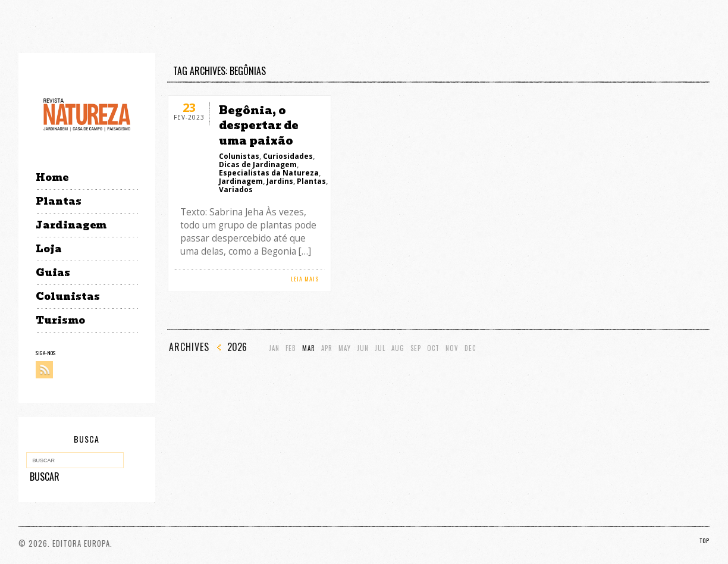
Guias (53, 273)
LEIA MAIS (305, 279)
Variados (236, 189)
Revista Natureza (87, 114)
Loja (49, 249)
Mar (309, 348)
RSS (44, 370)
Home (52, 178)
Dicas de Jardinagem (258, 164)
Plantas (59, 201)
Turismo (60, 320)
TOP (705, 540)
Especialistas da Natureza (269, 173)
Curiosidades (288, 156)
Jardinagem (71, 225)
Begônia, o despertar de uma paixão (259, 125)
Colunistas (68, 297)
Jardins (280, 181)
